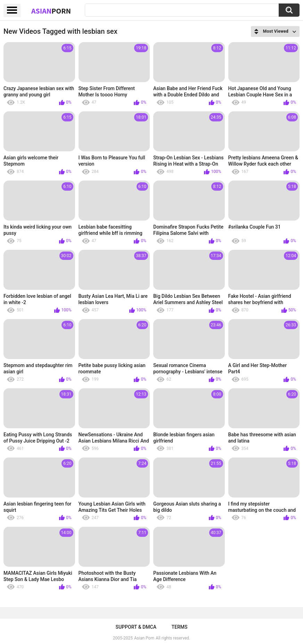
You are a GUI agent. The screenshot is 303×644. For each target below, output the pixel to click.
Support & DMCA (136, 627)
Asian (51, 11)
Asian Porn (144, 638)
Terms (180, 627)
